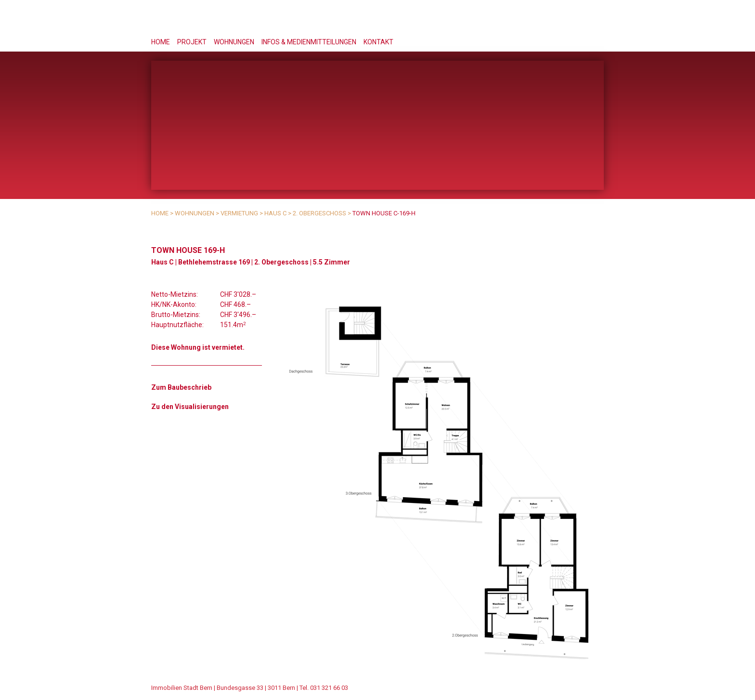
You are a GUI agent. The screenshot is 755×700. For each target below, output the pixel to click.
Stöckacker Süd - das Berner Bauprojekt (527, 19)
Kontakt (378, 42)
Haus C (275, 213)
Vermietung (239, 213)
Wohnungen (234, 42)
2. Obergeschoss (319, 213)
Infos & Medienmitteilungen (309, 42)
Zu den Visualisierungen (190, 407)
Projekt (192, 42)
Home (161, 42)
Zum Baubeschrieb (181, 387)
